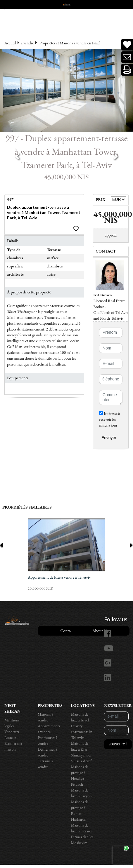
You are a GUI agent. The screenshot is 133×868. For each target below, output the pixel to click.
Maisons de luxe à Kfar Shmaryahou (81, 749)
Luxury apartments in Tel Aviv (82, 732)
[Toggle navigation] (11, 5)
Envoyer (109, 438)
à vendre (27, 43)
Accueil (10, 43)
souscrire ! (118, 744)
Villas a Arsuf (81, 761)
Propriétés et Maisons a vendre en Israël (70, 43)
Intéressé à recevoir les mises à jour (109, 419)
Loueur (10, 737)
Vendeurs (12, 732)
